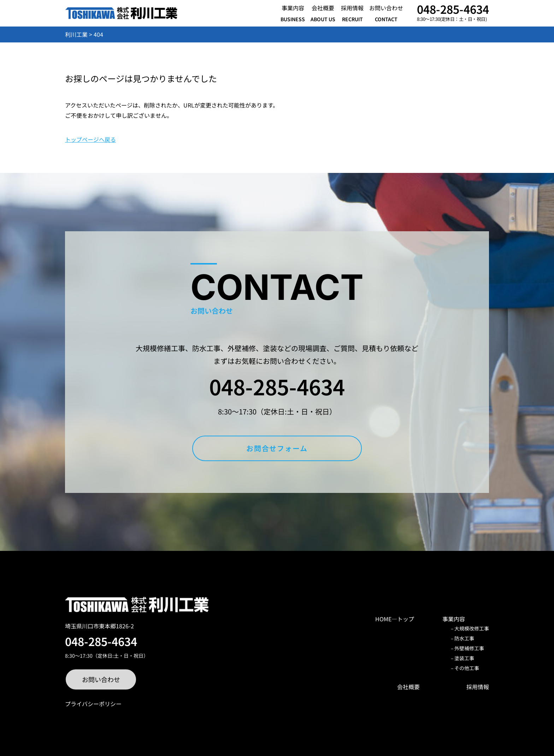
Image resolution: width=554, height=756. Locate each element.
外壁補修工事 (469, 648)
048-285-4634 (453, 9)
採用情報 (478, 687)
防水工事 (464, 638)
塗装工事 (464, 658)
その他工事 (467, 668)
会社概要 (408, 687)
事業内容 (454, 619)
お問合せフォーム (277, 448)
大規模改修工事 (472, 628)
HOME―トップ (395, 619)
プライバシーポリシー (93, 704)
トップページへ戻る (90, 139)
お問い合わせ (101, 679)
